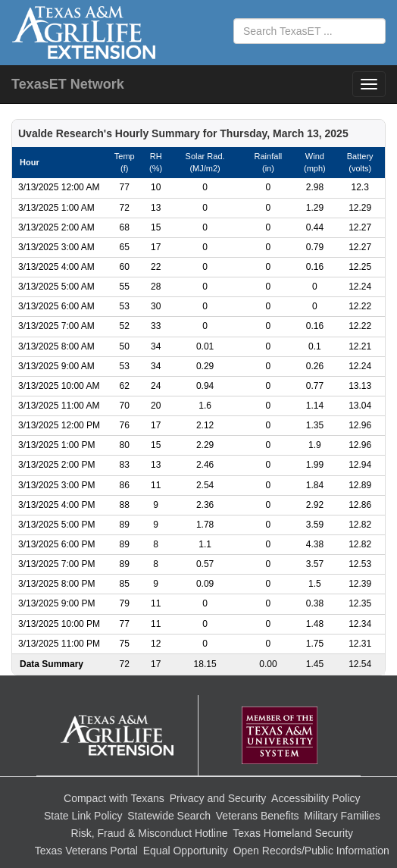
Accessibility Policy (316, 798)
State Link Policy (83, 816)
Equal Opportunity (186, 851)
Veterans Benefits (258, 816)
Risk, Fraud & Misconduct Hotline (150, 833)
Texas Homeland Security (293, 833)
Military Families (342, 816)
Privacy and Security (218, 798)
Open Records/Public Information (311, 851)
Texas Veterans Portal (86, 851)
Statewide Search (169, 816)
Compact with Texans (114, 798)
